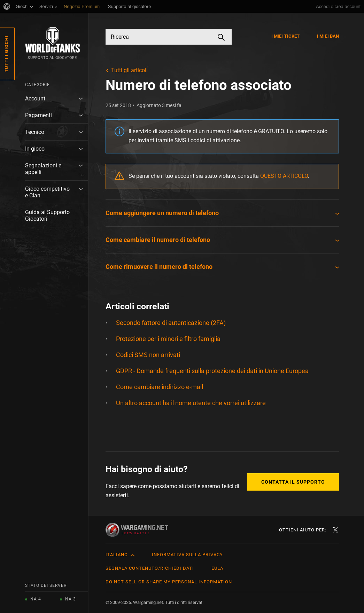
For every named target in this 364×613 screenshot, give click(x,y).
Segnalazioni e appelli (43, 169)
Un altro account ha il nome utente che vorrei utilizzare (191, 403)
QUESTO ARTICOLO (284, 176)
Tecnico (35, 132)
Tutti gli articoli (129, 70)
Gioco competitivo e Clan (47, 192)
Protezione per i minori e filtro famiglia (168, 339)
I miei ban (328, 36)
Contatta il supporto (293, 482)
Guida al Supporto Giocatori (47, 215)
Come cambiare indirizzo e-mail (160, 387)
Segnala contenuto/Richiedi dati (150, 568)
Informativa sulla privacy (187, 555)
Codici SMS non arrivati (148, 355)
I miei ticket (285, 36)
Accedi (323, 6)
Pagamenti (38, 115)
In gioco (35, 149)
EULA (217, 568)
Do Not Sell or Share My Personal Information (169, 582)
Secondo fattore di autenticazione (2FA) (171, 323)
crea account (348, 6)
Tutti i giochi (6, 54)
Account (35, 99)
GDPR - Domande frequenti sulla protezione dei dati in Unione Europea (212, 371)
